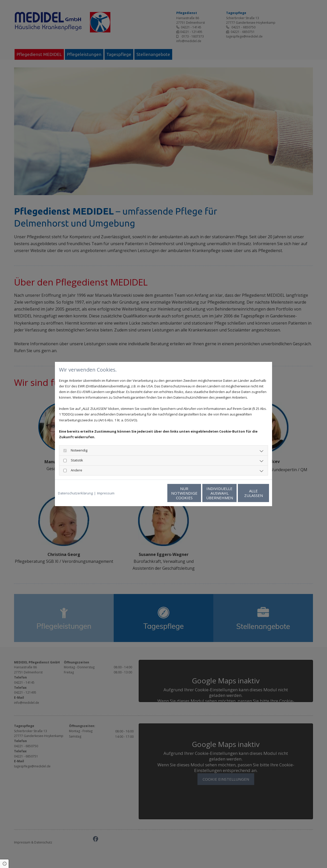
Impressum (106, 493)
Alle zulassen (245, 493)
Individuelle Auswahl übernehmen (197, 493)
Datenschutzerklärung (75, 493)
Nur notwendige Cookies (148, 493)
